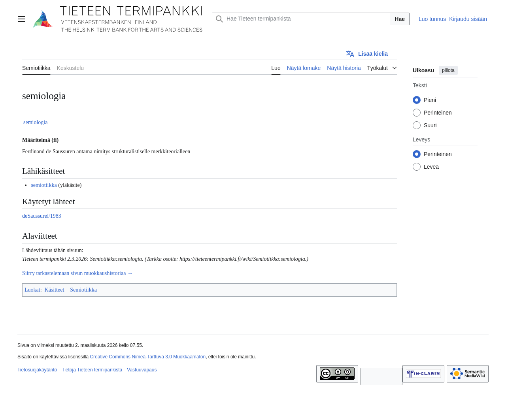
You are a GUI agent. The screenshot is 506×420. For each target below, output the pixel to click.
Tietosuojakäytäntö (37, 370)
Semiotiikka (83, 290)
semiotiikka (44, 185)
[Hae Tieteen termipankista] (301, 19)
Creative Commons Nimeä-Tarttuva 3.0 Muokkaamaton (148, 357)
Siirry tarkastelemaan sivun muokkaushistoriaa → (77, 273)
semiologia (35, 122)
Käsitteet (55, 290)
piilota (448, 70)
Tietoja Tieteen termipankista (92, 370)
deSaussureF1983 (42, 216)
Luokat (32, 290)
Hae (400, 19)
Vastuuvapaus (142, 370)
